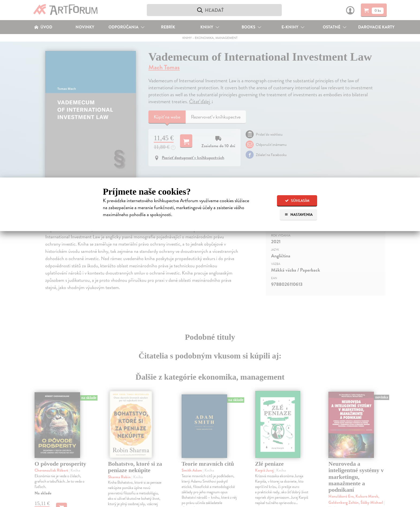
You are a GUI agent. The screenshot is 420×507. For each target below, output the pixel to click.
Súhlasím (297, 201)
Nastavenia (299, 215)
